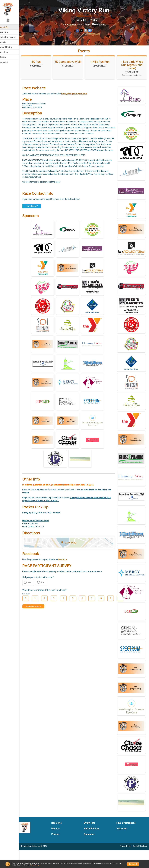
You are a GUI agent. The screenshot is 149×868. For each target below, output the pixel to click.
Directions (101, 24)
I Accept (133, 864)
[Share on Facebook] (79, 30)
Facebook (66, 580)
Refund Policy (8, 47)
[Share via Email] (87, 30)
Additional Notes (36, 627)
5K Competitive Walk (85, 66)
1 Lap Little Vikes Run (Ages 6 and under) (44, 84)
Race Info (6, 27)
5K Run (44, 66)
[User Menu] (11, 20)
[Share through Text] (91, 30)
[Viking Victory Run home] (11, 9)
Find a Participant (10, 37)
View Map (70, 563)
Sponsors (6, 62)
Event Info (7, 32)
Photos (5, 57)
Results (5, 42)
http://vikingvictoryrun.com (77, 111)
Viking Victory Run (85, 10)
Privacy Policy (34, 865)
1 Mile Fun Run (127, 66)
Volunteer (6, 52)
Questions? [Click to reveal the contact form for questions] (35, 227)
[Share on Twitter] (83, 30)
